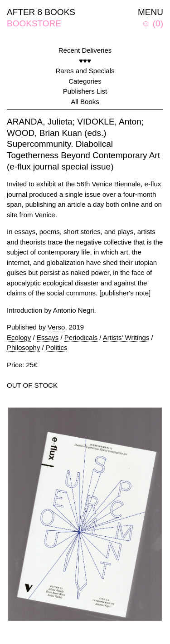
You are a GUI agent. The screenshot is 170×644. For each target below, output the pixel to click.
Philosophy (23, 347)
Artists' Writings (126, 337)
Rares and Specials (85, 71)
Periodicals (81, 337)
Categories (85, 81)
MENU (151, 12)
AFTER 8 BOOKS (41, 12)
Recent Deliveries (85, 50)
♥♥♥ (85, 61)
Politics (57, 347)
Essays (48, 337)
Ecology (19, 337)
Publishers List (85, 91)
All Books (85, 102)
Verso (56, 327)
